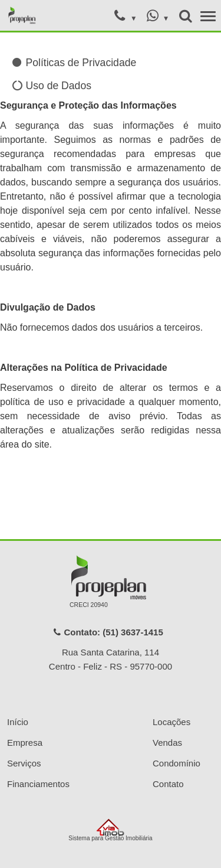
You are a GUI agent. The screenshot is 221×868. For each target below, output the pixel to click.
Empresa (25, 743)
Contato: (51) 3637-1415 (108, 632)
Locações (171, 722)
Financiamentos (38, 784)
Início (18, 722)
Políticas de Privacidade (74, 63)
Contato (168, 784)
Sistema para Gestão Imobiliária (110, 830)
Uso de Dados (52, 86)
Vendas (167, 743)
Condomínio (177, 763)
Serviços (24, 763)
